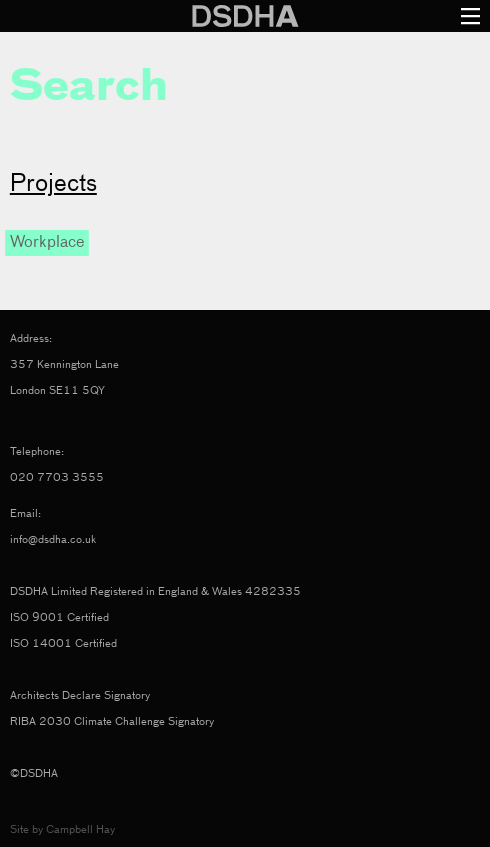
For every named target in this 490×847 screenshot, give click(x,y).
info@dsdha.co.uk (53, 539)
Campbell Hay (80, 829)
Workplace (47, 243)
